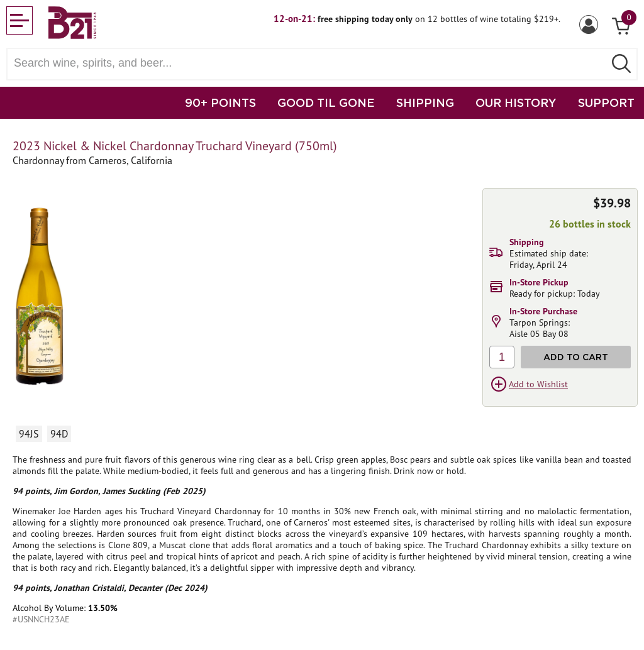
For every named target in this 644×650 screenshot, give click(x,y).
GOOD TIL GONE (326, 102)
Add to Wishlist (538, 384)
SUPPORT (606, 102)
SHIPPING (425, 102)
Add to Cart (576, 357)
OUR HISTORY (516, 102)
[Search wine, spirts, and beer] (309, 63)
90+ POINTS (220, 102)
